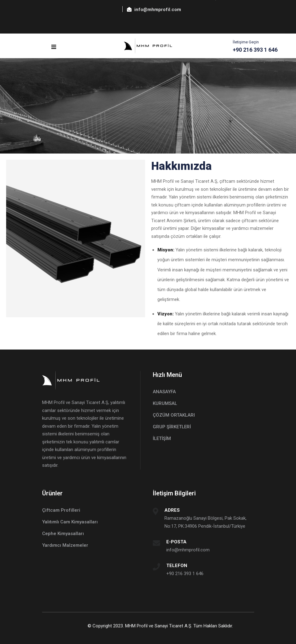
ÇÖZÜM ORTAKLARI (174, 415)
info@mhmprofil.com (188, 550)
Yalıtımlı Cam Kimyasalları (70, 522)
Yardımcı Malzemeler (65, 545)
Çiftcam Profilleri (61, 510)
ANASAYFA (164, 392)
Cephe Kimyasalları (63, 534)
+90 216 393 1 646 (185, 574)
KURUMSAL (165, 403)
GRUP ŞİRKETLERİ (172, 427)
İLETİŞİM (162, 438)
